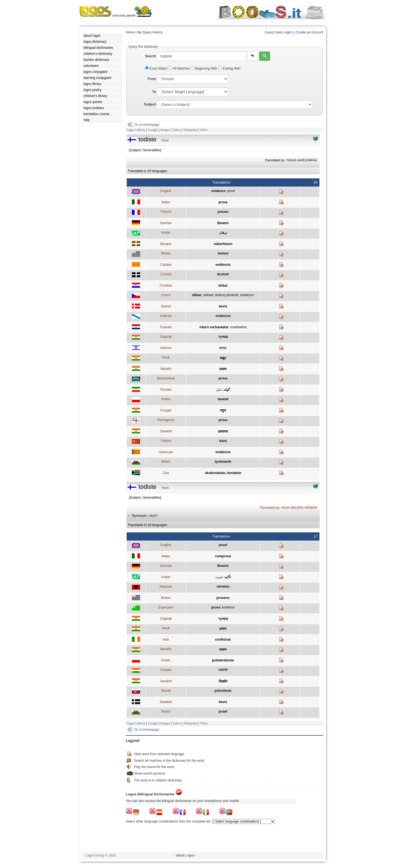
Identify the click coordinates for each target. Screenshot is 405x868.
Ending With (229, 68)
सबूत (223, 358)
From (152, 79)
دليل (219, 390)
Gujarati (166, 337)
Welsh (166, 462)
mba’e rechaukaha (214, 327)
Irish (166, 639)
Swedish (166, 702)
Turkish (166, 441)
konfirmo (228, 607)
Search (151, 56)
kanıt (223, 441)
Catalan (166, 265)
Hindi (166, 358)
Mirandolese (166, 378)
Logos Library (136, 130)
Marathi (166, 369)
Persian (166, 390)
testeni (223, 253)
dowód (223, 399)
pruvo (216, 607)
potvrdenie (223, 691)
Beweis (223, 223)
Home (130, 32)
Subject (150, 104)
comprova (223, 556)
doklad (208, 295)
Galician (166, 316)
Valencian (166, 452)
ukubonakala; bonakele (223, 473)
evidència (223, 265)
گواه (227, 390)
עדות (223, 348)
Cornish (166, 274)
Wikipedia (190, 130)
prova (223, 202)
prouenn (223, 598)
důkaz (197, 295)
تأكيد (228, 577)
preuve (223, 212)
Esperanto (166, 607)
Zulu (166, 473)
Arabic (166, 233)
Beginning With (204, 68)
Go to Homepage (147, 125)
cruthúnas (223, 639)
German (166, 223)
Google (153, 130)
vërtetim (223, 587)
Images (165, 130)
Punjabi (166, 410)
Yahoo (177, 130)
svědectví (247, 295)
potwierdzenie (223, 660)
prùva (223, 420)
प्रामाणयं (223, 432)
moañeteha (238, 327)
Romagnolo (166, 420)
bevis (223, 306)
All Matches (179, 68)
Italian (166, 202)
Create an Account (310, 32)
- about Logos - (185, 855)
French (166, 212)
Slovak (166, 691)
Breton (166, 253)
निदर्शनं (223, 681)
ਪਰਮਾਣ (223, 670)
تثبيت (219, 577)
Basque (166, 244)
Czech (166, 295)
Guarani (166, 327)
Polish (166, 399)
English (166, 191)
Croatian (166, 285)
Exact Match (157, 68)
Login (287, 32)
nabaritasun (223, 244)
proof (231, 191)
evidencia (223, 316)
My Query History (150, 32)
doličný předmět (227, 295)
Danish (166, 306)
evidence (218, 191)
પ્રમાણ (223, 337)
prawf (223, 712)
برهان (223, 233)
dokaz (223, 285)
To (154, 92)
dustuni (223, 274)
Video (204, 130)
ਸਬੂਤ (223, 410)
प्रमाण (223, 369)
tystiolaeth (223, 462)
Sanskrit (166, 431)
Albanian (166, 587)
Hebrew (166, 348)
